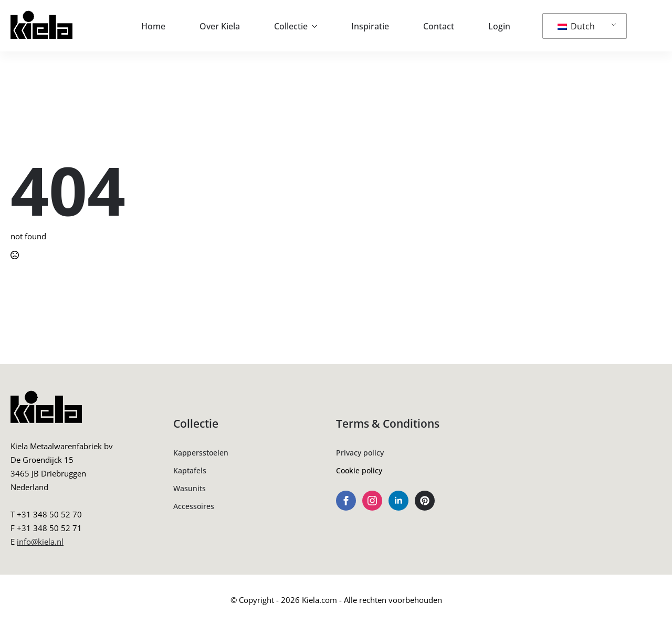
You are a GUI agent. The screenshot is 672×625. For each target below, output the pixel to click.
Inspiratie (370, 26)
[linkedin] (398, 501)
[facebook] (346, 501)
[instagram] (372, 501)
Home (153, 26)
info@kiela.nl (40, 542)
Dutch (576, 26)
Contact (439, 26)
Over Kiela (220, 26)
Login (499, 26)
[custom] (425, 501)
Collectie (291, 26)
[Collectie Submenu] (318, 26)
